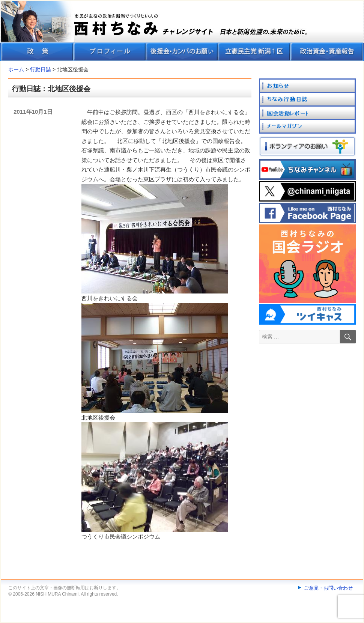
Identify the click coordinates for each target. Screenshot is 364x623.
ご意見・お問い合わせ (328, 588)
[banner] (182, 31)
